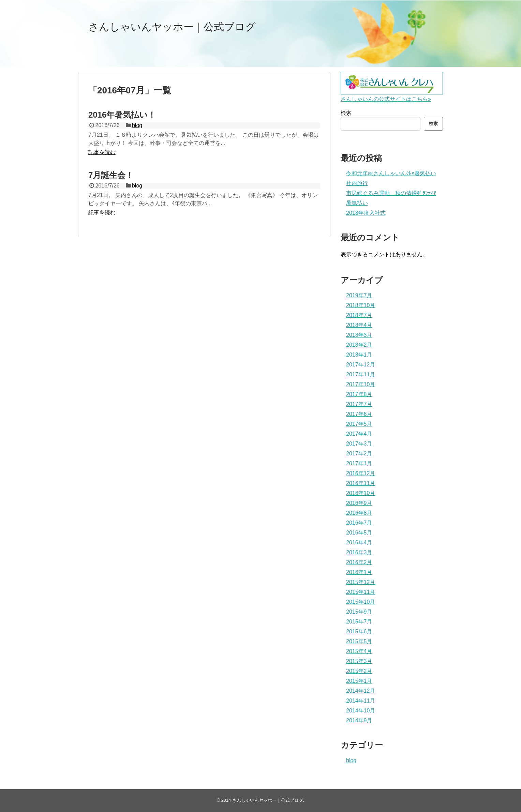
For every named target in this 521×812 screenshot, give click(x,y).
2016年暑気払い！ (122, 115)
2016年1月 (359, 572)
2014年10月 (361, 711)
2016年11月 (361, 483)
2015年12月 (361, 582)
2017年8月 (359, 394)
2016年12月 (361, 473)
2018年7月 (359, 315)
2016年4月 (359, 543)
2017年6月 (359, 414)
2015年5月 (359, 641)
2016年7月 (359, 523)
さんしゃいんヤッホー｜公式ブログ (172, 27)
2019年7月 (359, 295)
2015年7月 (359, 622)
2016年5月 (359, 533)
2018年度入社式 (366, 213)
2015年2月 (359, 671)
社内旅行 (357, 183)
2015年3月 (359, 661)
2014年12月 (361, 691)
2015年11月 (361, 592)
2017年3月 (359, 444)
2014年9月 (359, 720)
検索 (346, 113)
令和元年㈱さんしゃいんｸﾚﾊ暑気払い (391, 173)
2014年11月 (361, 701)
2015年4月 (359, 651)
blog (137, 125)
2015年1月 (359, 681)
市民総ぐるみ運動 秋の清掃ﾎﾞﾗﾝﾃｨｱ (391, 193)
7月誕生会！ (111, 175)
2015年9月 (359, 612)
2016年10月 (361, 493)
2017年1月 (359, 463)
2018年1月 (359, 355)
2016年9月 (359, 503)
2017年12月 (361, 365)
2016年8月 (359, 513)
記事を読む (102, 152)
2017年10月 (361, 384)
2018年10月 (361, 305)
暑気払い (357, 203)
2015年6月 (359, 631)
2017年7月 (359, 404)
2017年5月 (359, 424)
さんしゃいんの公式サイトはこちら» (386, 99)
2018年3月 (359, 335)
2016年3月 (359, 552)
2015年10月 (361, 602)
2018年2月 (359, 345)
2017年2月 (359, 454)
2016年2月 (359, 562)
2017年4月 (359, 434)
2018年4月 (359, 325)
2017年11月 (361, 374)
